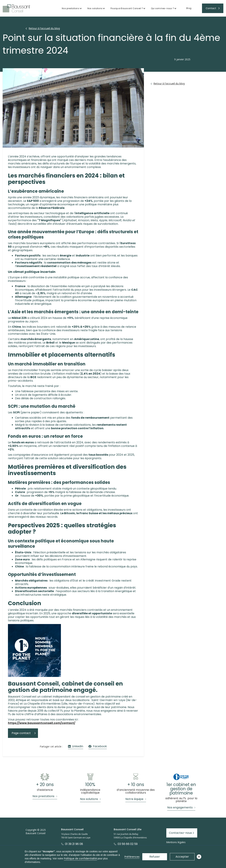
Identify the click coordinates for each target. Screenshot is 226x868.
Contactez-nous (180, 833)
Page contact (21, 733)
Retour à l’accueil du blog (44, 28)
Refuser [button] (155, 857)
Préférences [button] (132, 857)
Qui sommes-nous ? (162, 8)
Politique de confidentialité (80, 858)
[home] (16, 8)
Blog (189, 8)
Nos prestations (71, 8)
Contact (211, 8)
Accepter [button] (182, 857)
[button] (72, 8)
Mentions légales (176, 842)
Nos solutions (95, 8)
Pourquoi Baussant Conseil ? (127, 8)
